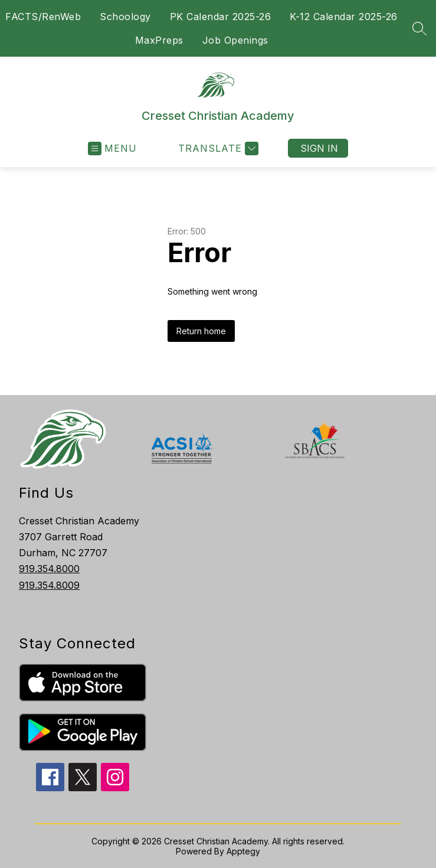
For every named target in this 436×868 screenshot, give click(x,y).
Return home (201, 331)
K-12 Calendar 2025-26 (344, 17)
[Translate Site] (217, 149)
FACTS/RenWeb (43, 17)
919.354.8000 (49, 569)
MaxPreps (159, 40)
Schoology (125, 17)
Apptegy (243, 851)
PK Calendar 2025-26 (221, 17)
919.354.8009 (49, 585)
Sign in (319, 148)
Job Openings (235, 40)
